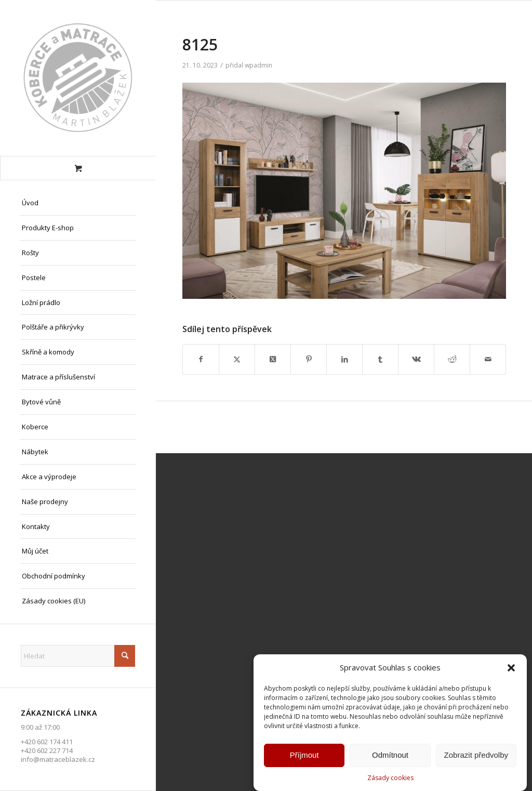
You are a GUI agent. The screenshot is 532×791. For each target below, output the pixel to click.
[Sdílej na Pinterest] (309, 359)
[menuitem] (78, 203)
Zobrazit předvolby (476, 756)
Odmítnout (390, 756)
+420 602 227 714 (47, 750)
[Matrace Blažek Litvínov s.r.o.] (78, 78)
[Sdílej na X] (237, 359)
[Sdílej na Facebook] (201, 359)
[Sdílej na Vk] (416, 359)
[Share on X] (273, 359)
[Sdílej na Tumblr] (380, 359)
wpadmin (258, 65)
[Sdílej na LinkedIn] (344, 359)
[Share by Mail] (488, 359)
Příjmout (304, 756)
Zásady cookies (390, 779)
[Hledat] (78, 656)
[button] (511, 669)
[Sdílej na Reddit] (452, 359)
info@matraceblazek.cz (58, 759)
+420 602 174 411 (47, 742)
